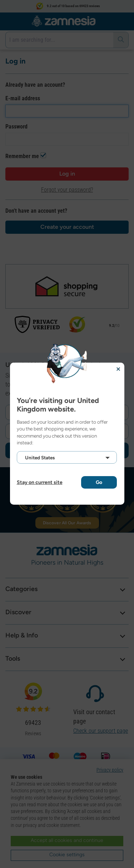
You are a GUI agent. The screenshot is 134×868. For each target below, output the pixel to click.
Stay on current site (40, 482)
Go (99, 482)
